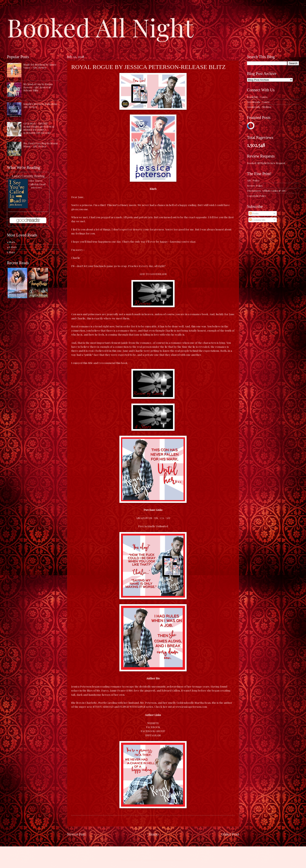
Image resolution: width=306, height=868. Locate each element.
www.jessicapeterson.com (191, 707)
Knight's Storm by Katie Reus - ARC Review (41, 105)
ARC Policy (253, 180)
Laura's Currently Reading (28, 176)
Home (154, 834)
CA (162, 518)
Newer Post (76, 834)
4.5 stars (12, 247)
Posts (254, 213)
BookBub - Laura (257, 97)
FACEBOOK (153, 727)
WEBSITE (153, 723)
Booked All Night (100, 27)
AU (168, 518)
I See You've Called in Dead (37, 182)
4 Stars (11, 242)
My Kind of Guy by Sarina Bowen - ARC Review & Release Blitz (38, 87)
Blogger (180, 860)
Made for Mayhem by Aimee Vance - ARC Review (40, 66)
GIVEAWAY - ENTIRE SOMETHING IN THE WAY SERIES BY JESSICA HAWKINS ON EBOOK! (39, 128)
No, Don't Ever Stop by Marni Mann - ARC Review (40, 145)
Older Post (230, 834)
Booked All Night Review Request (266, 163)
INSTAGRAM (153, 735)
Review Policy (255, 186)
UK (156, 518)
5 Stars (11, 252)
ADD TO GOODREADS (153, 274)
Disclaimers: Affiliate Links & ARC (267, 191)
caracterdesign (151, 860)
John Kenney (36, 187)
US (150, 518)
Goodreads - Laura (258, 102)
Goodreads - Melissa (259, 107)
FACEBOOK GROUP (153, 731)
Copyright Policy (256, 196)
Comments (257, 220)
